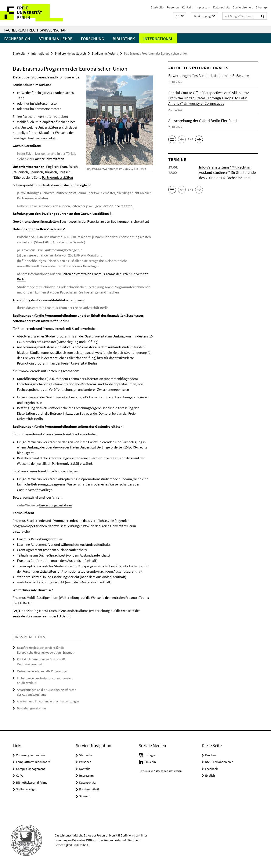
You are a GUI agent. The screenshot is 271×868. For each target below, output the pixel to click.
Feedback (211, 768)
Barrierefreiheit (243, 7)
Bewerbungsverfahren (56, 505)
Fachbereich (17, 39)
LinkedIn (150, 761)
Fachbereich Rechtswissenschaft (36, 30)
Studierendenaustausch (70, 53)
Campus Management (30, 768)
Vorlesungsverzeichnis (31, 755)
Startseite (157, 7)
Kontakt (187, 7)
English (210, 775)
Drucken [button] (211, 755)
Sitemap (261, 7)
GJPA (19, 775)
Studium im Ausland (105, 53)
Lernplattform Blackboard (33, 761)
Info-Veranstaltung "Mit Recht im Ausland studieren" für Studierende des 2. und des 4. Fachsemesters (227, 172)
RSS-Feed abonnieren (219, 761)
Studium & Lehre (55, 39)
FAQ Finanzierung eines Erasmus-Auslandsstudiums (50, 611)
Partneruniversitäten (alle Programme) (42, 671)
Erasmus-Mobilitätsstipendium (35, 598)
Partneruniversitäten (49, 159)
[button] (180, 16)
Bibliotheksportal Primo (32, 782)
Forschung (93, 39)
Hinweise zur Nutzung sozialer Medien (160, 770)
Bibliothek (124, 39)
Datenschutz (221, 7)
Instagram (151, 755)
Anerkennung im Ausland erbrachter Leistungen (48, 701)
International (158, 39)
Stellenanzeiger (26, 789)
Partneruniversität (42, 138)
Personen (173, 7)
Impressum (203, 7)
